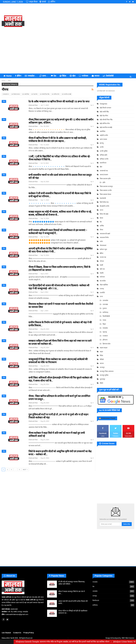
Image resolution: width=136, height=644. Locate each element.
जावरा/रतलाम (104, 175)
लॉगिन (52, 2)
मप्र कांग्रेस (103, 281)
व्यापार (95, 76)
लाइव (101, 352)
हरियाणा (105, 340)
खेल (73, 76)
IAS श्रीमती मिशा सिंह (45, 94)
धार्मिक (102, 226)
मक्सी (101, 265)
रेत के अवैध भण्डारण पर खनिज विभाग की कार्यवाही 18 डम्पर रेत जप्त (59, 102)
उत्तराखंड (105, 304)
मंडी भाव (102, 269)
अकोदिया (103, 131)
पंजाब (104, 320)
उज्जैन (102, 147)
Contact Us (17, 633)
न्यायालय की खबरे (105, 234)
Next (25, 469)
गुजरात (105, 308)
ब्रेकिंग (18, 76)
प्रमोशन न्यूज (103, 249)
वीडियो (102, 359)
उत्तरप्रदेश (105, 300)
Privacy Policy (29, 633)
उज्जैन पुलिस (104, 151)
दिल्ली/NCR (106, 316)
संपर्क (43, 2)
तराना (101, 210)
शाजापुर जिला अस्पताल (107, 371)
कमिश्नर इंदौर (104, 155)
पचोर (101, 241)
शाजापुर (102, 367)
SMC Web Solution (128, 638)
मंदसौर (102, 273)
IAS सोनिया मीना (56, 94)
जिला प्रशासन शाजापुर (106, 186)
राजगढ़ (102, 289)
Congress (6, 94)
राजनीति (102, 293)
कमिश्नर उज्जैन (104, 159)
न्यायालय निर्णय (104, 237)
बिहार (104, 324)
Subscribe (127, 524)
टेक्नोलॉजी (108, 76)
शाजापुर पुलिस (104, 375)
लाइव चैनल (32, 2)
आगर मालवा (103, 139)
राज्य (43, 76)
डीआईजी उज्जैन (104, 206)
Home (8, 76)
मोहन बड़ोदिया (104, 285)
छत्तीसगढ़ (105, 312)
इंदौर (104, 182)
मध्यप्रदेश (30, 76)
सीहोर (101, 383)
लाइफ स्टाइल (104, 348)
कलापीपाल (103, 163)
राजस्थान (105, 336)
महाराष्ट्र (105, 332)
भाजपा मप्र (103, 257)
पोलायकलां (103, 245)
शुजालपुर (102, 379)
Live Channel (6, 633)
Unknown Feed (108, 418)
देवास (101, 218)
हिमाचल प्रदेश (107, 344)
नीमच (4, 101)
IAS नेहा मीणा (34, 94)
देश (53, 76)
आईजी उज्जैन (104, 135)
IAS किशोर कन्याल (16, 94)
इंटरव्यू (102, 143)
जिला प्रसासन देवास (105, 194)
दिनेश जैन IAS (104, 214)
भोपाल (102, 261)
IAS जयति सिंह (26, 94)
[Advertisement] (91, 21)
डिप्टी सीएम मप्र (104, 202)
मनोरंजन (83, 76)
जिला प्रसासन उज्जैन (106, 190)
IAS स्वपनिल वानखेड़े (66, 94)
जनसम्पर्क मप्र (104, 171)
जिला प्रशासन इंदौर (105, 179)
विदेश (63, 76)
